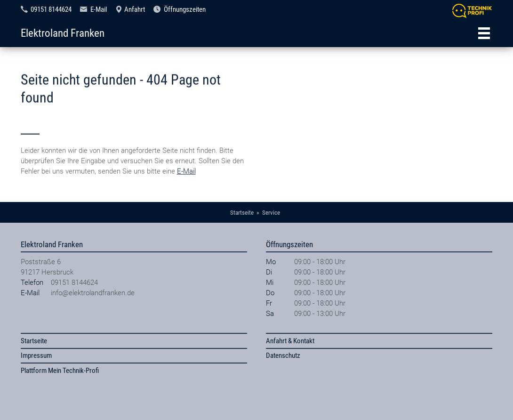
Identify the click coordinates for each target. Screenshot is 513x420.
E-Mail (99, 9)
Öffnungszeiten (185, 9)
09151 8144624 (51, 9)
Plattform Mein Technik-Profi (60, 371)
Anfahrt (135, 9)
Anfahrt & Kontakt (290, 341)
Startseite (34, 341)
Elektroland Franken (63, 33)
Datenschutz (283, 355)
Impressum (36, 355)
